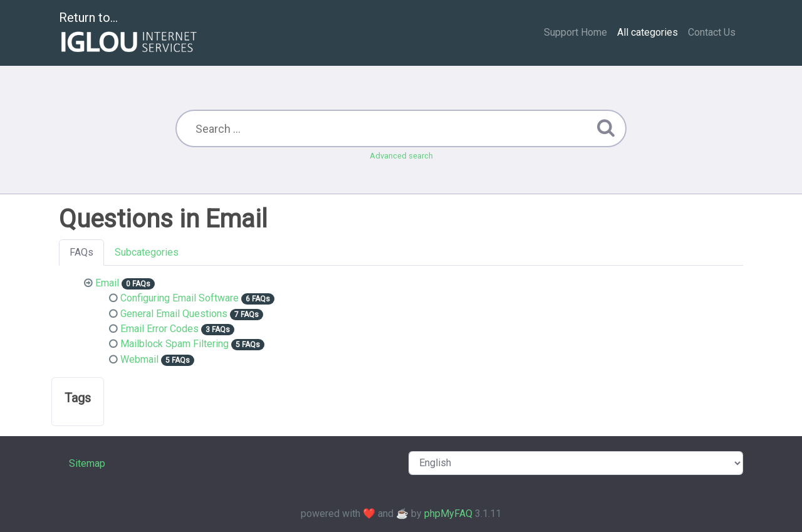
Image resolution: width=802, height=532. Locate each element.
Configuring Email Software (180, 298)
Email (107, 283)
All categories (648, 32)
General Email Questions (174, 314)
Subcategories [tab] (147, 252)
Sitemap (87, 463)
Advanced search (401, 156)
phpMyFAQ (448, 514)
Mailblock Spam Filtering (174, 344)
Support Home (575, 32)
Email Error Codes (159, 329)
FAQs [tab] (81, 252)
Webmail (139, 359)
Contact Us (712, 32)
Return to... (129, 34)
